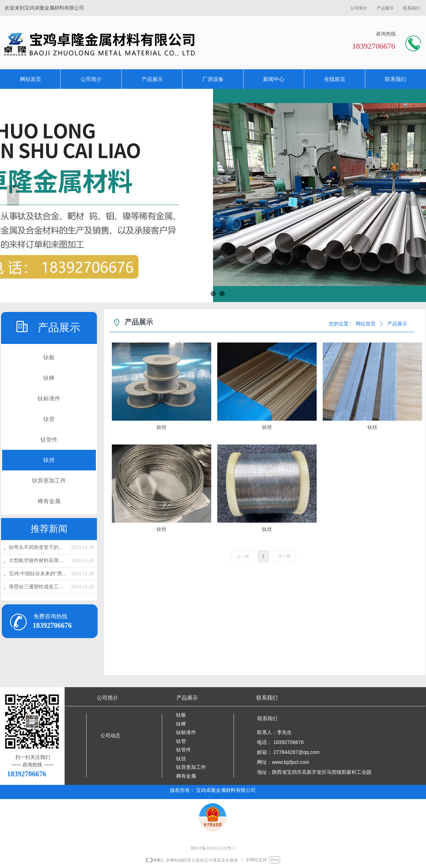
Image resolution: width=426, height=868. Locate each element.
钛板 (49, 357)
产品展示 (397, 324)
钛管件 (49, 440)
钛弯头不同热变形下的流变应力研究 (38, 547)
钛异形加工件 (49, 481)
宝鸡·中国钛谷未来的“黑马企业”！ (38, 574)
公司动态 (110, 736)
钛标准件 (49, 398)
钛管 (49, 419)
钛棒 (49, 378)
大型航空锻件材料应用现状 (38, 560)
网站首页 (366, 324)
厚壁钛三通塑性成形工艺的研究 (38, 587)
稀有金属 (49, 501)
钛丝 (49, 460)
